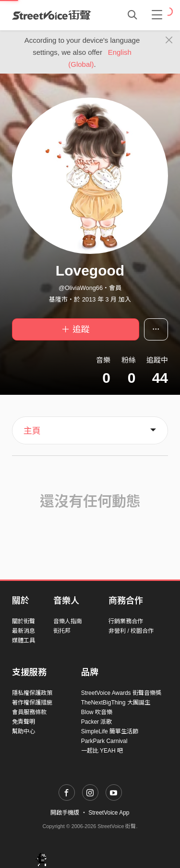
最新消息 (24, 631)
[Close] (169, 40)
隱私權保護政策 (32, 693)
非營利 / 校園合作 (131, 631)
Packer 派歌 (97, 722)
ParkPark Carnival (104, 741)
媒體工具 (24, 641)
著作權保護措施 (32, 703)
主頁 (32, 431)
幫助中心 (24, 731)
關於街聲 (24, 621)
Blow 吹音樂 (97, 712)
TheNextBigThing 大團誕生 (116, 703)
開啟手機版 (65, 813)
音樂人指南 (68, 621)
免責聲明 (24, 722)
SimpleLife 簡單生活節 (110, 731)
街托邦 (62, 631)
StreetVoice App (109, 813)
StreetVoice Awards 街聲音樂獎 (121, 693)
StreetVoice (52, 15)
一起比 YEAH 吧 (102, 751)
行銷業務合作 (126, 621)
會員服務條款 (29, 712)
